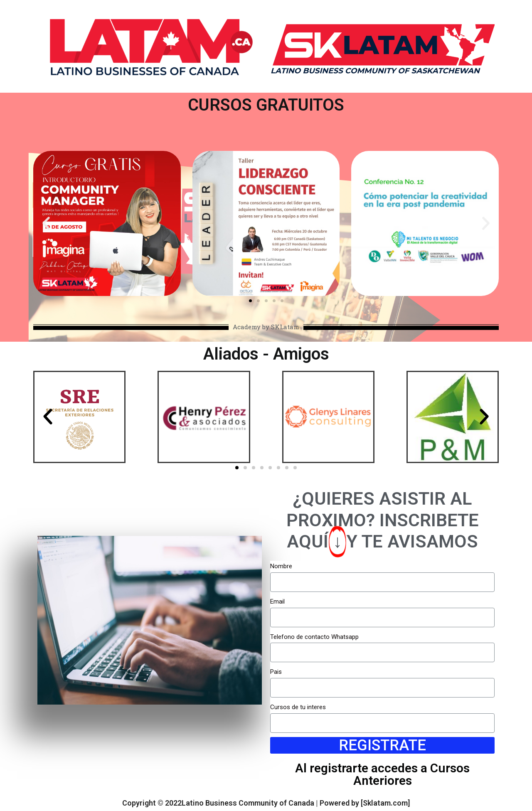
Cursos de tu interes (298, 707)
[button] (250, 301)
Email (277, 601)
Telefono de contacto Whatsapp (314, 637)
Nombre (281, 566)
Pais (276, 672)
